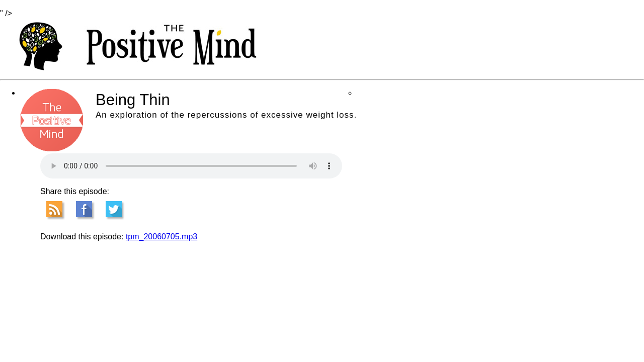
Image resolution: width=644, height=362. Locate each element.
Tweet (114, 209)
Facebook (84, 209)
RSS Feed (54, 209)
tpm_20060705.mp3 (162, 237)
